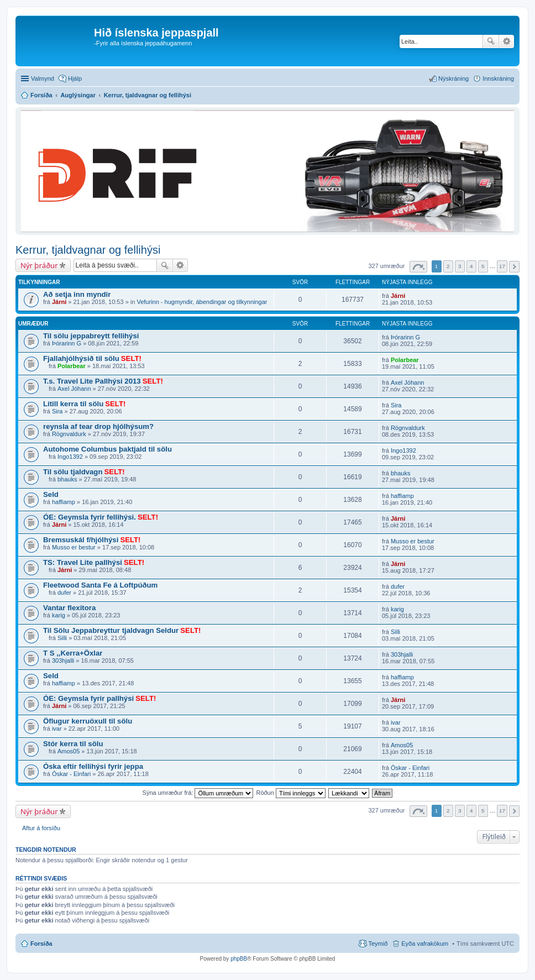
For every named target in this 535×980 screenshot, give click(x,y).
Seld (51, 494)
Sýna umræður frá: (198, 793)
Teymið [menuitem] (378, 944)
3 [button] (460, 266)
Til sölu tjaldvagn (73, 472)
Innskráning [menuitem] (498, 78)
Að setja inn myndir (77, 294)
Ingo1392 (70, 457)
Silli (62, 638)
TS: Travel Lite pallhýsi (83, 562)
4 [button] (471, 266)
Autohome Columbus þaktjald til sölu (107, 449)
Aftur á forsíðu (41, 828)
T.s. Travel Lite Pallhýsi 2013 (92, 381)
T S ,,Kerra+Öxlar (73, 653)
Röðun (290, 793)
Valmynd (43, 78)
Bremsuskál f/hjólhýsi (81, 540)
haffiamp (64, 502)
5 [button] (483, 266)
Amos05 (69, 751)
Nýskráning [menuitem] (453, 78)
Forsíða (41, 944)
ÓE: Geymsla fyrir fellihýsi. (90, 517)
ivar (57, 729)
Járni (59, 302)
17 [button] (502, 266)
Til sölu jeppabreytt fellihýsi (91, 336)
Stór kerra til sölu (73, 744)
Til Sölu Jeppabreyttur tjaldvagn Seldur (111, 630)
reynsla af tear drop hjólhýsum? (98, 426)
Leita (491, 41)
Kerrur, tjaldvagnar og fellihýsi (88, 250)
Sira (57, 411)
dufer (64, 593)
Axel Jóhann (74, 389)
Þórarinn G (67, 343)
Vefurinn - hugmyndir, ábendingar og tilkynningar (202, 302)
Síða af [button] (418, 267)
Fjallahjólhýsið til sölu (81, 358)
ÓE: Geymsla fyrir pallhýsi (88, 698)
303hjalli (63, 661)
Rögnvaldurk (69, 434)
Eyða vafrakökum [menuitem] (425, 944)
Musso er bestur (74, 547)
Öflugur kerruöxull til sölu (88, 721)
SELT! (131, 358)
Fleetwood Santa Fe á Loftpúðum (100, 585)
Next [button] (514, 267)
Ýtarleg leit (507, 41)
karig (59, 615)
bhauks (67, 479)
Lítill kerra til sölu (73, 404)
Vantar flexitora (69, 608)
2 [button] (448, 266)
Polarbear (72, 366)
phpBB (239, 959)
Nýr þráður (39, 265)
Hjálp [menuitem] (75, 78)
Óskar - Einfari (71, 774)
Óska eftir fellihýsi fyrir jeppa (93, 766)
